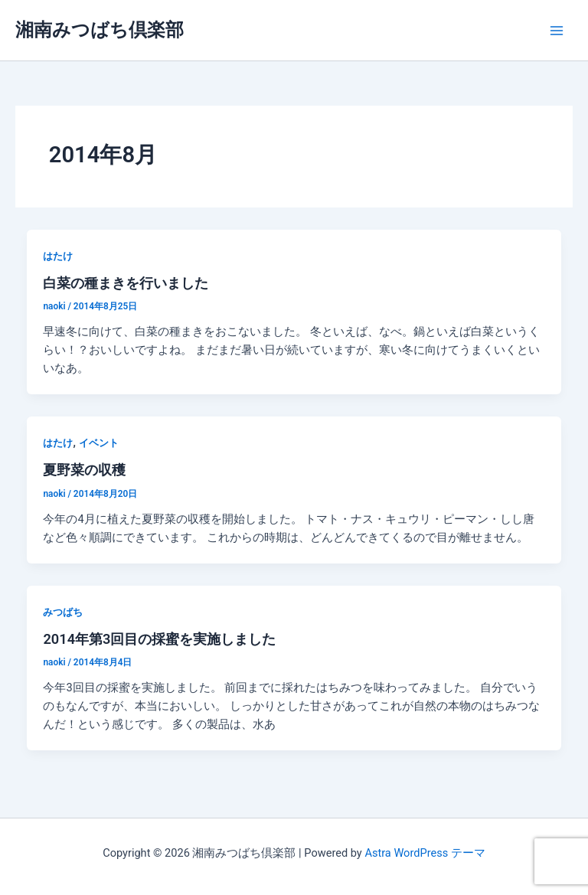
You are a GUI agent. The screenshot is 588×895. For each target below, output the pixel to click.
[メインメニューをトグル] (557, 31)
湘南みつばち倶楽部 (100, 30)
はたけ (58, 256)
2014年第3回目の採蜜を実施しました (159, 639)
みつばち (63, 612)
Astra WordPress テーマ (425, 853)
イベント (99, 443)
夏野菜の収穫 (84, 470)
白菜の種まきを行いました (126, 283)
